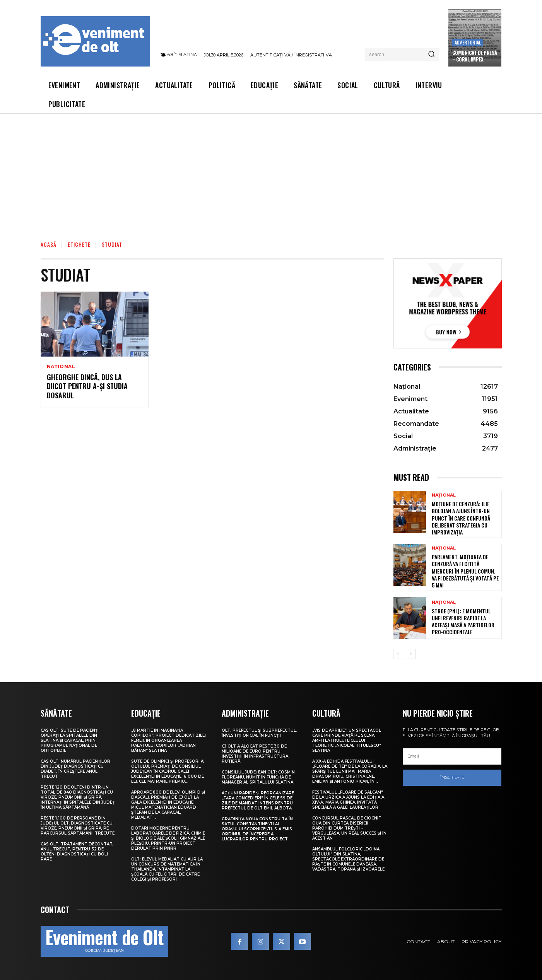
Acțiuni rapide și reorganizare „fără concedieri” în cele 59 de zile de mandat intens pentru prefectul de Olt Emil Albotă (258, 801)
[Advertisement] (271, 172)
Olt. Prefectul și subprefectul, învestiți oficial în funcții (259, 733)
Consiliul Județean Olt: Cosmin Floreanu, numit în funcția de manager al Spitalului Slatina (258, 777)
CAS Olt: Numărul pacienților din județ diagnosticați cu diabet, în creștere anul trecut (75, 769)
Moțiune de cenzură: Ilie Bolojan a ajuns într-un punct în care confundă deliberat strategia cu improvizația (461, 518)
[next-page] (411, 654)
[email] (452, 756)
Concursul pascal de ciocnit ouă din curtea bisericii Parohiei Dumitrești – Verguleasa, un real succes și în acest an (349, 828)
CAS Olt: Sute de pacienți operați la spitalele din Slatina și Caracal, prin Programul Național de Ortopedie (70, 740)
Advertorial (468, 42)
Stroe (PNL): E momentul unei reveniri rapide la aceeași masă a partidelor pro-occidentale (463, 621)
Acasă (49, 244)
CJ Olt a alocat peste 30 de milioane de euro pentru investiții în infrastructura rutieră (255, 754)
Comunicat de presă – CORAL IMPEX (475, 56)
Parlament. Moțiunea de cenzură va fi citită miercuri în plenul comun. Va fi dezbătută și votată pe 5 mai (465, 571)
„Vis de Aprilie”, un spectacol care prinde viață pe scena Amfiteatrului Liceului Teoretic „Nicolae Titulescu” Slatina (347, 740)
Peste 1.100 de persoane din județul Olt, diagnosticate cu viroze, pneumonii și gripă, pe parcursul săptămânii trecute (78, 826)
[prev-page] (398, 654)
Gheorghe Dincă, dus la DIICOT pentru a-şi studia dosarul (87, 386)
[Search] (431, 55)
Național (61, 367)
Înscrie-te (452, 777)
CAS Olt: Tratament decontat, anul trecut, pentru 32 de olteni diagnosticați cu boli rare (77, 852)
